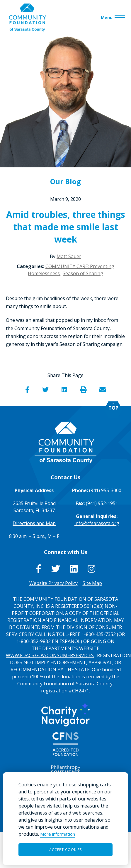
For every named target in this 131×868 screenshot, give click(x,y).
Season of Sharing (83, 273)
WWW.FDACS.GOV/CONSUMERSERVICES (50, 655)
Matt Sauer (69, 256)
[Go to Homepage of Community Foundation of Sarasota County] (27, 17)
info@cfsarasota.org (97, 523)
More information (58, 834)
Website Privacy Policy (53, 583)
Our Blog (65, 181)
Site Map (92, 583)
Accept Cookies (65, 850)
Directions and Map (34, 523)
